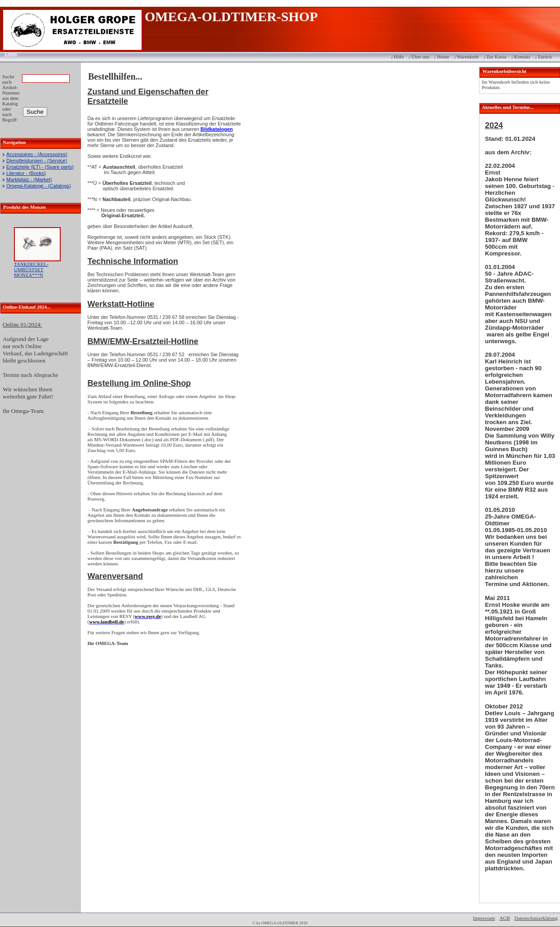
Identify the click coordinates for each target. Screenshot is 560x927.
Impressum (484, 918)
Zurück (545, 57)
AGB (504, 918)
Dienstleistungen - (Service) (37, 161)
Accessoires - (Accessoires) (37, 154)
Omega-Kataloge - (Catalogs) (39, 186)
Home (443, 57)
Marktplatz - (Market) (29, 179)
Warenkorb (468, 57)
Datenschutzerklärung (536, 918)
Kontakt (522, 57)
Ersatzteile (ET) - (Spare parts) (40, 167)
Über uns (420, 57)
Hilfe (399, 57)
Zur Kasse (496, 57)
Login (8, 54)
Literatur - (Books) (26, 173)
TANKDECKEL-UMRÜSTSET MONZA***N (31, 269)
